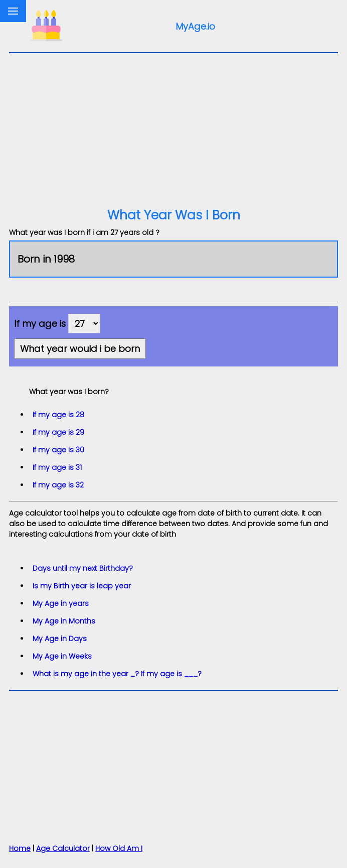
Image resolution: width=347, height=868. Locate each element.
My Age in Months (64, 621)
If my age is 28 (58, 415)
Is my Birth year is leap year (82, 586)
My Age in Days (60, 639)
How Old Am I (119, 848)
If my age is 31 (57, 467)
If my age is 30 (58, 450)
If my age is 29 (58, 432)
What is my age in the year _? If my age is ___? (117, 674)
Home (20, 848)
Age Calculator (63, 848)
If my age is (40, 324)
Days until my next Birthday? (83, 568)
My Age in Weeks (62, 656)
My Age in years (61, 603)
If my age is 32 (58, 485)
